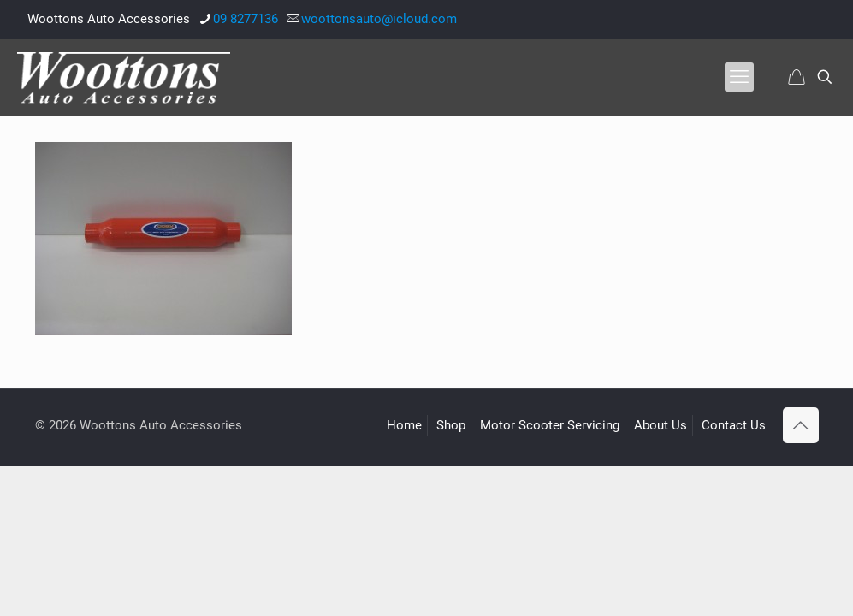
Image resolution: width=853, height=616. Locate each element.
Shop (451, 425)
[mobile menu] (739, 77)
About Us (660, 425)
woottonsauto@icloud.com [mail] (379, 19)
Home (404, 425)
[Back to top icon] (801, 425)
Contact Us (734, 425)
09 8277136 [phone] (246, 19)
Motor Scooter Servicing (550, 425)
